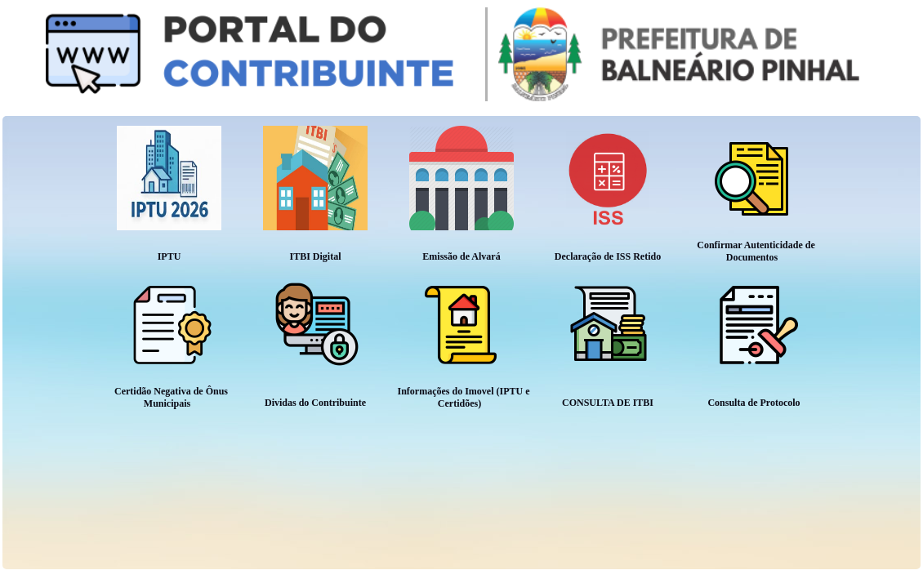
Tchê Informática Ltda (869, 579)
